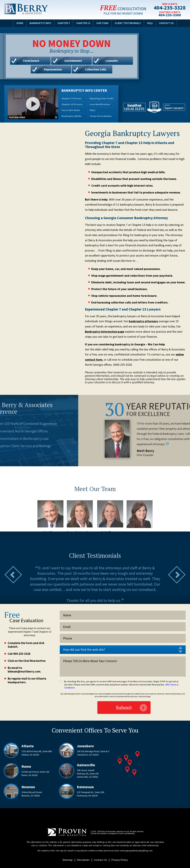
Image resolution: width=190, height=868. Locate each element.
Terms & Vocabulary (101, 116)
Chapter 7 (63, 23)
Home (17, 23)
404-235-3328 (169, 8)
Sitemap (66, 860)
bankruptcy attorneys (144, 321)
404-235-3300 (169, 15)
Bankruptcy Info (38, 23)
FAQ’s (93, 110)
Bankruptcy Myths (72, 116)
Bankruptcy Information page (105, 332)
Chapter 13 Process (72, 104)
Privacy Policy (120, 860)
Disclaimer (82, 860)
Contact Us (169, 23)
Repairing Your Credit (102, 98)
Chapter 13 (83, 23)
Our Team (103, 23)
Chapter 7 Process (72, 98)
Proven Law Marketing (126, 834)
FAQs (152, 23)
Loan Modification (100, 104)
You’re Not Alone (71, 110)
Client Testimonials (129, 23)
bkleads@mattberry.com (24, 672)
